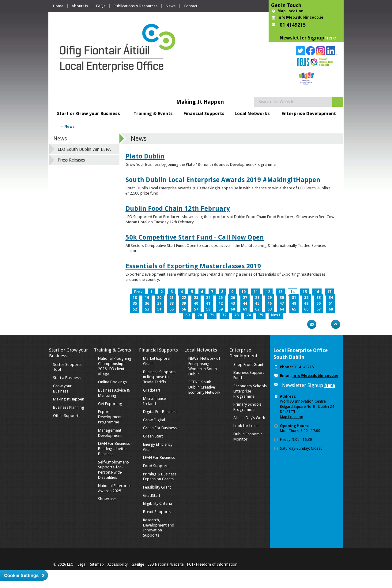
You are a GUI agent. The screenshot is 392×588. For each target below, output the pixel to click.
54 (159, 309)
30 (282, 298)
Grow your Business (62, 389)
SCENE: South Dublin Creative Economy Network (204, 387)
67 (318, 309)
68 (331, 309)
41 (208, 303)
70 (200, 315)
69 (187, 315)
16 (317, 292)
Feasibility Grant (157, 487)
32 (306, 298)
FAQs (101, 6)
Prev (138, 292)
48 (294, 303)
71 (212, 315)
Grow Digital (154, 420)
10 (243, 292)
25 (221, 298)
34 (331, 298)
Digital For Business (160, 412)
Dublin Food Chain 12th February (178, 208)
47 (282, 303)
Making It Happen (69, 399)
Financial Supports (204, 114)
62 (257, 309)
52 (135, 309)
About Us (80, 6)
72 (224, 315)
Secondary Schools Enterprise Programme (250, 391)
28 (257, 298)
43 (233, 303)
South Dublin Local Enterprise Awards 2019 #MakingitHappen (223, 180)
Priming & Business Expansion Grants (160, 477)
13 (280, 292)
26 (233, 298)
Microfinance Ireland (155, 401)
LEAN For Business (159, 458)
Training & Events (153, 114)
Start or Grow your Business (89, 114)
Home (58, 6)
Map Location (290, 11)
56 (184, 309)
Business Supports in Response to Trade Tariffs (159, 377)
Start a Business (67, 378)
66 (306, 309)
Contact (190, 6)
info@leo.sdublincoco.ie (300, 17)
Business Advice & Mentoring (114, 393)
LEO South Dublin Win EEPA (84, 149)
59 (221, 309)
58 (208, 309)
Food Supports (156, 466)
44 (245, 303)
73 (236, 315)
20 (159, 298)
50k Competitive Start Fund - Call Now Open (195, 237)
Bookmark (324, 324)
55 (171, 309)
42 (221, 303)
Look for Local (246, 426)
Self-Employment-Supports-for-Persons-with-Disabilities (114, 470)
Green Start (153, 436)
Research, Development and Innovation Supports (159, 528)
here (331, 38)
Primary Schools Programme (247, 407)
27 (245, 298)
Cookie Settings (21, 575)
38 (171, 303)
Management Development (110, 433)
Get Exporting (110, 404)
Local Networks (252, 114)
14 (292, 292)
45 (257, 303)
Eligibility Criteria (158, 503)
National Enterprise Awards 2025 (115, 488)
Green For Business (160, 428)
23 (196, 298)
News (171, 6)
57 (196, 309)
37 (159, 303)
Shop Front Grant (248, 365)
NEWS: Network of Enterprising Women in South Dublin (204, 366)
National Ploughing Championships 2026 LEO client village (115, 366)
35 (135, 303)
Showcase (107, 499)
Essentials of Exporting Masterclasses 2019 (193, 266)
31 (294, 298)
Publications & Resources (136, 6)
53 (147, 309)
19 (147, 298)
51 (331, 303)
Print (300, 324)
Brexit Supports (157, 512)
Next (276, 315)
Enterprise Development (309, 114)
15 (305, 292)
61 (245, 309)
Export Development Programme (110, 417)
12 (268, 292)
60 (233, 309)
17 (329, 292)
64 (282, 309)
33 (318, 298)
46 (269, 303)
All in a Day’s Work (249, 418)
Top (336, 324)
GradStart (152, 390)
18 (135, 298)
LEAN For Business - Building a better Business (115, 449)
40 (196, 303)
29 (269, 298)
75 (261, 315)
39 (184, 303)
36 (147, 303)
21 (171, 298)
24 (208, 298)
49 (306, 303)
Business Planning (69, 407)
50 (318, 303)
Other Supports (67, 416)
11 (256, 292)
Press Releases (71, 160)
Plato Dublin (145, 156)
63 (269, 309)
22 (184, 298)
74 (249, 315)
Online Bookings (112, 382)
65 (294, 309)
